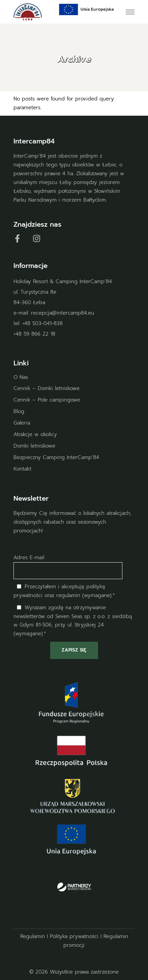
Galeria (22, 423)
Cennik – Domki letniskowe (47, 388)
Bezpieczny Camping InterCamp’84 (56, 457)
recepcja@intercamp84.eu (63, 313)
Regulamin (33, 936)
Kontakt (22, 469)
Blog (19, 411)
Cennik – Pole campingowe (47, 400)
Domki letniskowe (34, 446)
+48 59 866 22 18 (34, 334)
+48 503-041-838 (42, 323)
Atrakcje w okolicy (35, 434)
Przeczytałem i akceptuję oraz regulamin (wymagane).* (64, 591)
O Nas (21, 377)
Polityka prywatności (74, 936)
